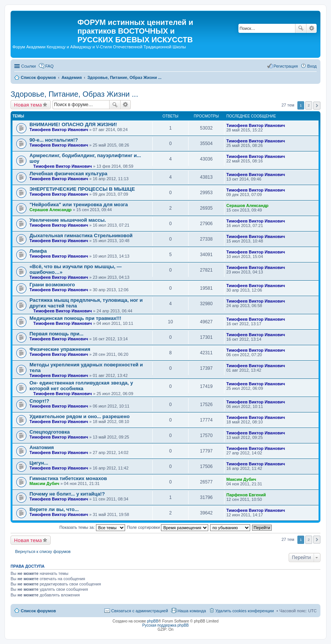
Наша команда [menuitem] (192, 611)
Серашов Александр (51, 210)
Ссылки (29, 66)
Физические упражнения (60, 349)
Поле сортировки (168, 527)
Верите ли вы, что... (54, 509)
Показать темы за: (92, 527)
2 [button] (309, 105)
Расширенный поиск (312, 28)
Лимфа (38, 251)
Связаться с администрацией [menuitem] (139, 611)
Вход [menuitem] (312, 66)
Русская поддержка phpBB (165, 625)
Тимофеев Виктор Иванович (59, 130)
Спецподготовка (50, 432)
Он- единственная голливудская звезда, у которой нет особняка (81, 386)
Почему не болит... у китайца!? (67, 494)
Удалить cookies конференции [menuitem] (245, 611)
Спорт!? (39, 401)
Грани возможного (52, 285)
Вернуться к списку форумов (43, 551)
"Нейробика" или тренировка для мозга (79, 205)
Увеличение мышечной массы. (68, 220)
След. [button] (317, 106)
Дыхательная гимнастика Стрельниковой (81, 236)
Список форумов (38, 611)
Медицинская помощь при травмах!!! (75, 318)
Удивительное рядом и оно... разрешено (80, 416)
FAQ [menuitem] (49, 66)
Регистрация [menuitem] (286, 66)
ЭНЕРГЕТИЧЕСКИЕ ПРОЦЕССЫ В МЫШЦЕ (82, 189)
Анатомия (42, 447)
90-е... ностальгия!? (54, 140)
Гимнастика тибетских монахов (68, 478)
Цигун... (39, 463)
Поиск (301, 28)
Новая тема (28, 105)
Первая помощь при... (56, 334)
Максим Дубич (44, 483)
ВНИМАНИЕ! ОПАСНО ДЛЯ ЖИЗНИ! (73, 124)
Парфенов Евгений (246, 495)
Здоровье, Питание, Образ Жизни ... (74, 94)
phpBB (153, 621)
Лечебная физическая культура (68, 174)
